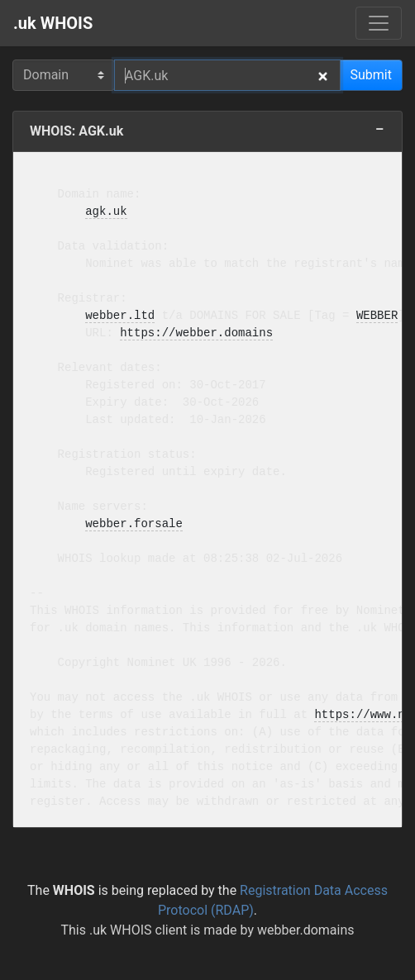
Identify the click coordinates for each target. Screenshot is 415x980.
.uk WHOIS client (138, 930)
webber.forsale (134, 524)
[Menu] (379, 23)
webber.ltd (120, 316)
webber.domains (306, 930)
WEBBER (377, 316)
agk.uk (106, 212)
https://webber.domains (196, 333)
